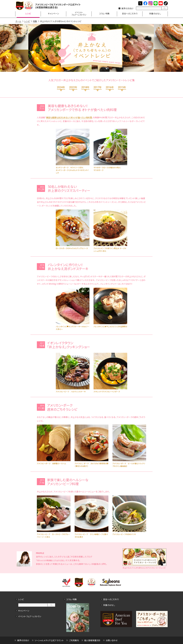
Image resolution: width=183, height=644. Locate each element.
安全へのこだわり (111, 599)
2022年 (73, 87)
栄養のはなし (109, 605)
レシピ (21, 599)
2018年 (85, 87)
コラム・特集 (71, 599)
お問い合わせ (112, 640)
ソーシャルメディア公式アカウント (49, 640)
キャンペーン (24, 611)
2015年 (122, 87)
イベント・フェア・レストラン (30, 616)
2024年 (61, 87)
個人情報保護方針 (92, 640)
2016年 (110, 87)
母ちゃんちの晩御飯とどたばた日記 (50, 560)
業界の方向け (127, 8)
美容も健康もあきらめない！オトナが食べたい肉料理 (69, 117)
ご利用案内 (74, 640)
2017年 (98, 87)
